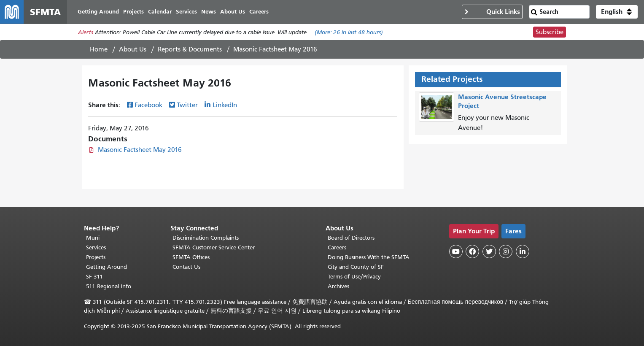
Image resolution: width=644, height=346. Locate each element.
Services (96, 247)
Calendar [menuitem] (160, 12)
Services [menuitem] (186, 12)
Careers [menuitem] (259, 12)
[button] (617, 12)
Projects (96, 257)
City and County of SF (356, 267)
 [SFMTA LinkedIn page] (523, 251)
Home (99, 49)
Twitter (187, 105)
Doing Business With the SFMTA (369, 257)
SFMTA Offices (191, 257)
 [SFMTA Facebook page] (472, 251)
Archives (338, 286)
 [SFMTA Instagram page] (506, 251)
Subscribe (550, 32)
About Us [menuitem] (233, 12)
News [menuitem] (209, 12)
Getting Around (106, 267)
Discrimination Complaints (206, 238)
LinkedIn (225, 105)
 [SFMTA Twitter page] (489, 251)
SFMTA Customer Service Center (214, 247)
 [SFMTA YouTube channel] (456, 251)
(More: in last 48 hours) (349, 32)
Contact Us (186, 267)
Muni (93, 238)
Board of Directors (351, 238)
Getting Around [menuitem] (98, 12)
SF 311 (94, 277)
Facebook (148, 105)
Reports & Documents (190, 49)
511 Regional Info (109, 286)
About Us (133, 49)
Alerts (86, 32)
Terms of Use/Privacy (354, 277)
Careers (337, 247)
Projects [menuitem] (133, 12)
